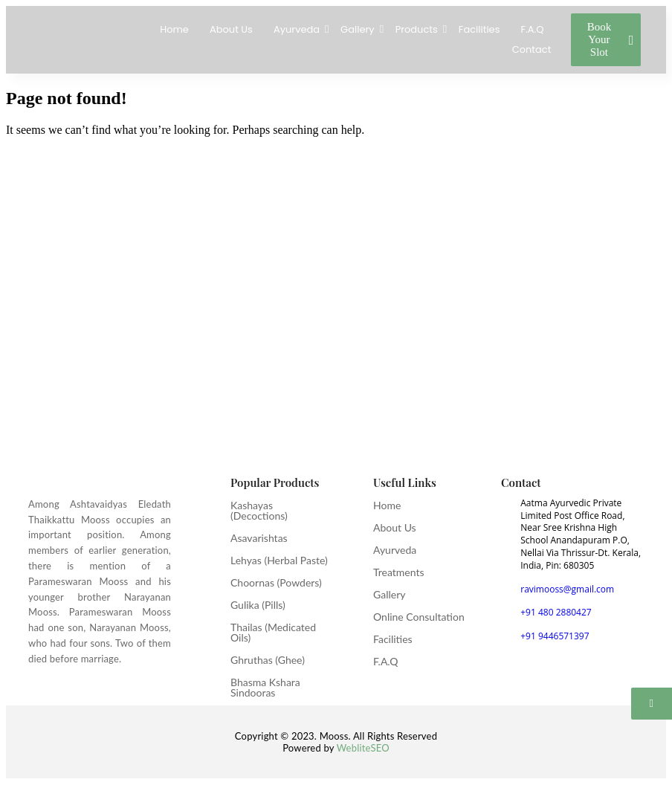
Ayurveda (298, 29)
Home (174, 29)
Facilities (479, 29)
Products (418, 29)
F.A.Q (532, 29)
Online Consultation (419, 617)
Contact (532, 49)
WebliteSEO (363, 748)
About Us (231, 29)
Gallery (359, 29)
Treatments (399, 572)
